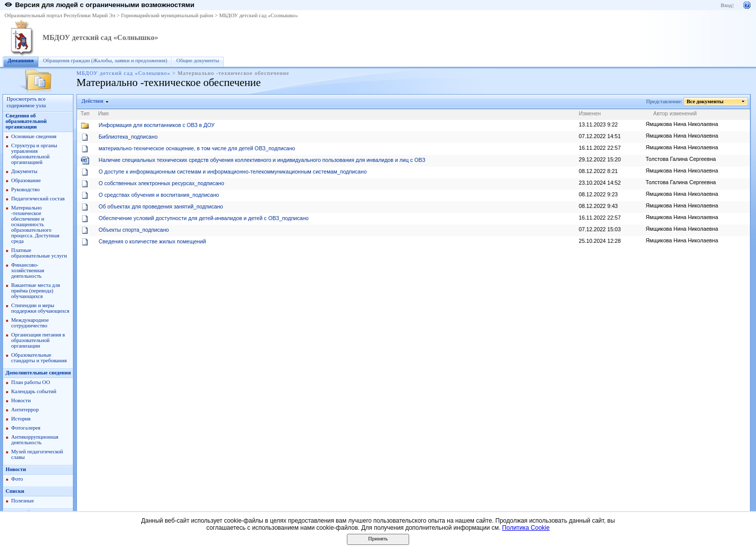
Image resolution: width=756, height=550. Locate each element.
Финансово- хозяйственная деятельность (28, 270)
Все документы (705, 101)
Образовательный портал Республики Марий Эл (60, 15)
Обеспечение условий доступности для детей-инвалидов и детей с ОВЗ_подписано (204, 218)
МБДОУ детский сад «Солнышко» (259, 15)
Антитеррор (25, 410)
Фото (17, 479)
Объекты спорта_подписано (134, 230)
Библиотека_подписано (128, 137)
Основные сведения (34, 136)
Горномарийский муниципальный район (167, 15)
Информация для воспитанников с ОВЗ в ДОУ (157, 125)
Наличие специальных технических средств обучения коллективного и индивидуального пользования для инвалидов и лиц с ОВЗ (262, 160)
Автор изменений (675, 113)
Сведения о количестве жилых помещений (152, 241)
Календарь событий (34, 391)
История (21, 419)
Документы (24, 171)
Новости (21, 400)
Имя (104, 113)
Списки (15, 491)
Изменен (590, 113)
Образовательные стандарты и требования (39, 358)
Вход (726, 5)
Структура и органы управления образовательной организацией (34, 154)
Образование (26, 180)
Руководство (25, 189)
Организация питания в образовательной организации (38, 340)
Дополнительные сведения (38, 373)
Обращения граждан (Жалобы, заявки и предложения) (105, 60)
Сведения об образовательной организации (26, 121)
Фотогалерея (26, 428)
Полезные (23, 501)
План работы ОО (31, 382)
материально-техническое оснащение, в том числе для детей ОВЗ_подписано (197, 148)
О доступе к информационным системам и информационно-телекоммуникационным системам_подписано (233, 172)
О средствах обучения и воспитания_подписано (159, 195)
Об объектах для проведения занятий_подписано (161, 206)
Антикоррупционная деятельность (35, 440)
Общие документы (197, 60)
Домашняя (21, 60)
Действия (93, 101)
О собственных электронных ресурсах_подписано (162, 183)
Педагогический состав (38, 199)
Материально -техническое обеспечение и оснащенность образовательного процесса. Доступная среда (35, 224)
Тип (85, 113)
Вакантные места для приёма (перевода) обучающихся (36, 291)
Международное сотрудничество (30, 323)
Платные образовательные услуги (39, 253)
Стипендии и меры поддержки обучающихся (40, 308)
